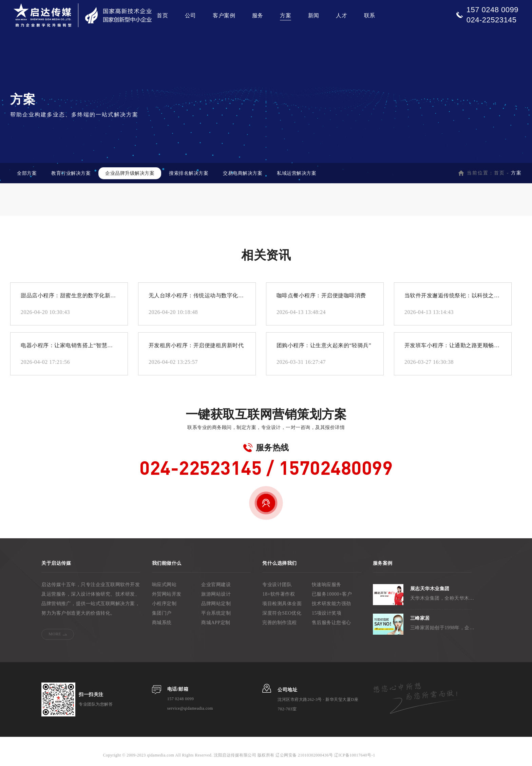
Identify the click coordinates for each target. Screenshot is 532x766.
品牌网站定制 (216, 604)
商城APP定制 (216, 623)
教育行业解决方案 (71, 173)
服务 (258, 15)
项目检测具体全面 (282, 604)
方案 (286, 15)
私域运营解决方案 (297, 173)
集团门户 (162, 613)
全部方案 (27, 173)
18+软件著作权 (279, 594)
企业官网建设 (216, 585)
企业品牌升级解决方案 (130, 173)
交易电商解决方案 (243, 173)
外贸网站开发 (167, 594)
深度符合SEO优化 (282, 613)
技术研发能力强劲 (331, 604)
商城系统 (162, 623)
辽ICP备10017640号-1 (354, 755)
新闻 (314, 15)
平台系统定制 (216, 613)
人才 (341, 15)
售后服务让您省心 (331, 623)
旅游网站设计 (216, 594)
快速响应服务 (327, 585)
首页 (162, 15)
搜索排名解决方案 (189, 173)
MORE (55, 634)
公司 (191, 15)
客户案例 (224, 15)
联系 (370, 15)
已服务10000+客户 (332, 594)
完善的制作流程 (280, 623)
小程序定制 (164, 604)
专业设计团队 (277, 585)
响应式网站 (164, 585)
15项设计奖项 (327, 613)
